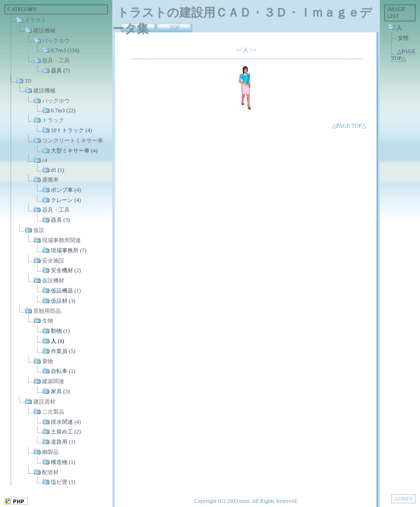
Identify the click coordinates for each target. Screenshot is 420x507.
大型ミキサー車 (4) (74, 150)
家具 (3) (60, 391)
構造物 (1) (63, 462)
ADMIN (404, 499)
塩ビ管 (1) (63, 482)
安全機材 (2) (66, 270)
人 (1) (58, 341)
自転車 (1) (63, 371)
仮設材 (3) (63, 301)
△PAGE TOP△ (349, 126)
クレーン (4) (66, 200)
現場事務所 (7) (69, 250)
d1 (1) (58, 170)
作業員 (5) (63, 351)
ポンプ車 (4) (66, 190)
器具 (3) (60, 220)
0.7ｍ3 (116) (65, 50)
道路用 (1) (63, 442)
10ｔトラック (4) (71, 130)
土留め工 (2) (66, 432)
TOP (175, 27)
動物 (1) (60, 331)
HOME (138, 27)
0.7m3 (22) (63, 110)
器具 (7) (60, 71)
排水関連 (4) (66, 421)
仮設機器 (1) (66, 291)
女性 (403, 38)
